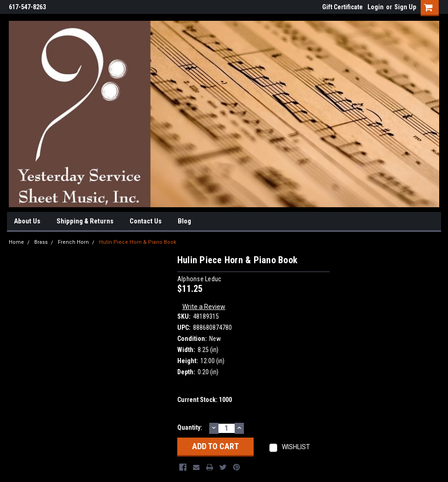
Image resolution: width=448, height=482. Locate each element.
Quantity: (190, 427)
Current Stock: (205, 400)
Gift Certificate (342, 7)
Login (376, 7)
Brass (41, 242)
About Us (27, 221)
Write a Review (204, 307)
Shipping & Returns (85, 221)
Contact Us (146, 221)
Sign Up (405, 7)
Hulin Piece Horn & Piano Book (138, 242)
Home (16, 242)
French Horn (73, 242)
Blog (184, 221)
